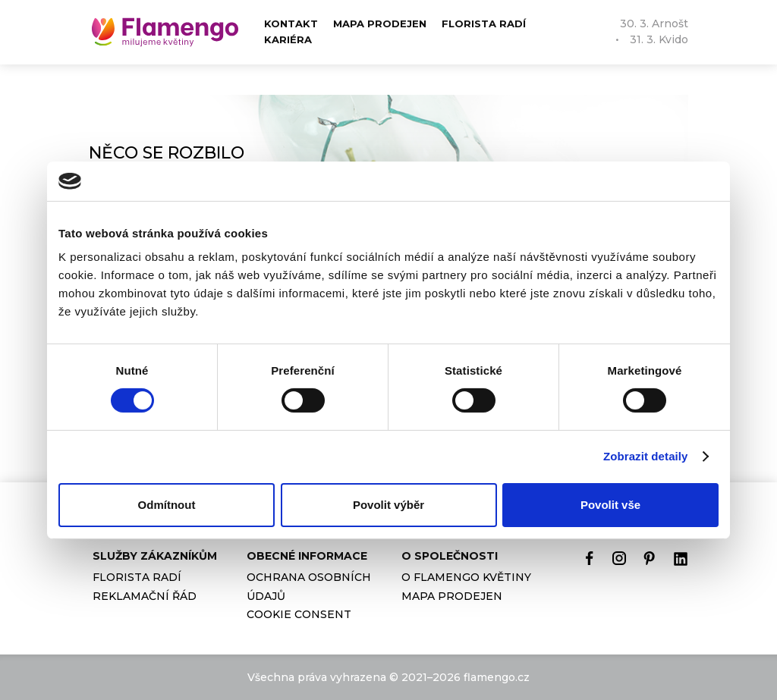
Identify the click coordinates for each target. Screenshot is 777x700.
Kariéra (288, 39)
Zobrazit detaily (646, 456)
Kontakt (291, 24)
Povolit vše (610, 505)
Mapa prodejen (380, 24)
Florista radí (484, 24)
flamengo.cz (497, 677)
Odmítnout (167, 505)
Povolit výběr (388, 505)
